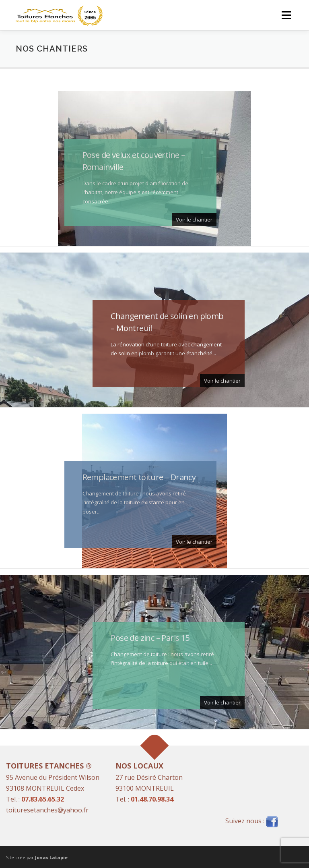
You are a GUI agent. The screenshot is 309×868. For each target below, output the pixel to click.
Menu (286, 15)
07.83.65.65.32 (43, 799)
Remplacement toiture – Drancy (139, 477)
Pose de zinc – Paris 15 (150, 638)
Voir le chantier (194, 220)
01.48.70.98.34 (152, 799)
